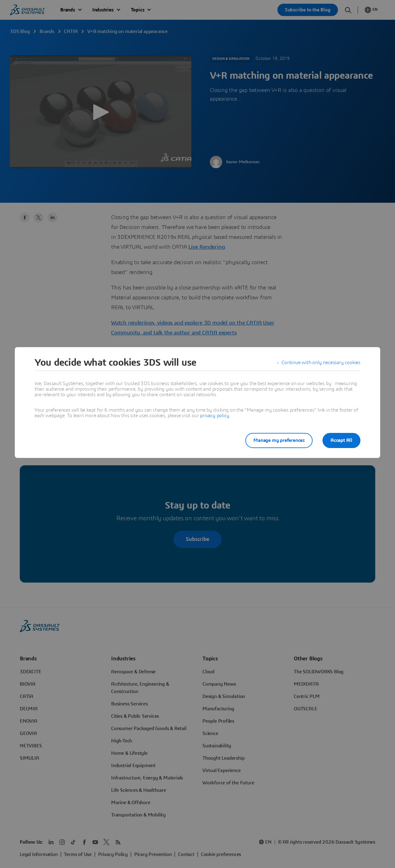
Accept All (341, 440)
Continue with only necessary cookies (321, 363)
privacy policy (214, 416)
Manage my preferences (279, 440)
